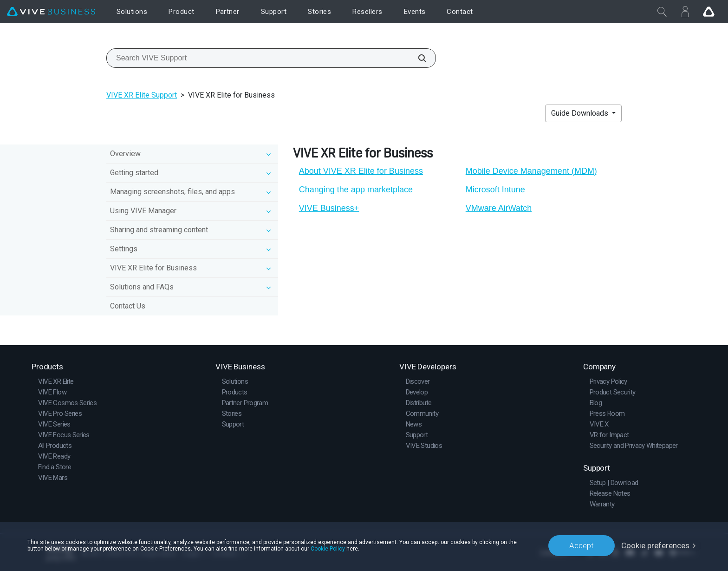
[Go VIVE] (708, 12)
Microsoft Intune (495, 190)
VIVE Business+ (329, 208)
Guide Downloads (581, 113)
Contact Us (128, 306)
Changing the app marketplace (356, 190)
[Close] (662, 12)
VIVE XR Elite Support (142, 95)
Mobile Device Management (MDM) (531, 171)
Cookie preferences (655, 545)
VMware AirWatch (499, 208)
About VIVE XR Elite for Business (361, 171)
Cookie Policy (328, 549)
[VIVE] (51, 12)
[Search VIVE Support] (417, 58)
